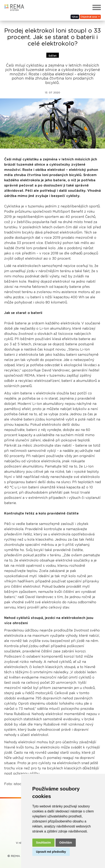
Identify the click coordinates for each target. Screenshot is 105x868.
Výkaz (75, 17)
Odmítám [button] (66, 843)
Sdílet (52, 56)
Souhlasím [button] (44, 843)
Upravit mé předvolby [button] (51, 852)
